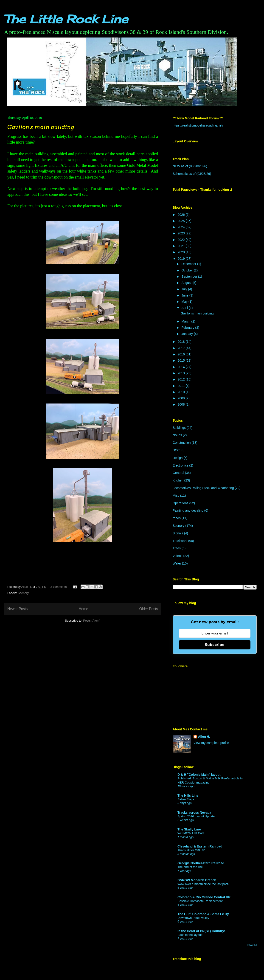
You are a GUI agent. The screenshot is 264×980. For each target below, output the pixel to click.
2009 (182, 398)
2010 (182, 392)
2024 (182, 227)
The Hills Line (188, 796)
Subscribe (215, 645)
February (188, 328)
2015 (182, 360)
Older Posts (149, 609)
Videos (178, 556)
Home (84, 609)
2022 (182, 240)
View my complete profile (211, 743)
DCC (176, 450)
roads (177, 518)
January (188, 334)
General (178, 473)
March (186, 321)
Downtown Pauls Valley (193, 918)
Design (178, 458)
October (188, 270)
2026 (182, 215)
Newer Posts (17, 609)
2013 (182, 373)
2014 (182, 367)
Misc (176, 496)
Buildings (179, 428)
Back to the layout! (190, 935)
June (185, 295)
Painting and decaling (188, 510)
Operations (180, 503)
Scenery (23, 593)
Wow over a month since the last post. (203, 884)
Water (177, 563)
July (185, 289)
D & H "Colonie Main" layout (199, 775)
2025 (182, 221)
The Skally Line (189, 829)
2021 (182, 246)
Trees (177, 548)
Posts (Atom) (92, 621)
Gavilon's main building (41, 127)
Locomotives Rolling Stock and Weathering (203, 488)
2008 (182, 404)
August (187, 283)
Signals (178, 533)
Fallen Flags (186, 799)
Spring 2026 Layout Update (196, 816)
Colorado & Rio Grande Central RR (204, 897)
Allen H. (204, 737)
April (185, 308)
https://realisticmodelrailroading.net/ (198, 125)
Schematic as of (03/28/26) (192, 174)
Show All (252, 945)
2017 (182, 348)
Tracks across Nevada (194, 813)
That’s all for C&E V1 (192, 850)
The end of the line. (191, 867)
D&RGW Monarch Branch (197, 880)
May (185, 302)
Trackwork (180, 541)
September (190, 277)
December (189, 264)
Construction (182, 443)
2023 (182, 233)
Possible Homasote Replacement (200, 901)
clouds (177, 435)
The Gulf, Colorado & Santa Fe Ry (203, 914)
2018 (182, 342)
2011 (182, 386)
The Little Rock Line (66, 19)
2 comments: (59, 587)
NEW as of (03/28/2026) (190, 166)
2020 (182, 252)
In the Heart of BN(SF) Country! (201, 931)
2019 (182, 259)
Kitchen (178, 480)
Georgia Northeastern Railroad (201, 863)
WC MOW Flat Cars (191, 833)
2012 (182, 379)
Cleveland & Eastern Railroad (200, 846)
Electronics (180, 465)
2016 (182, 354)
